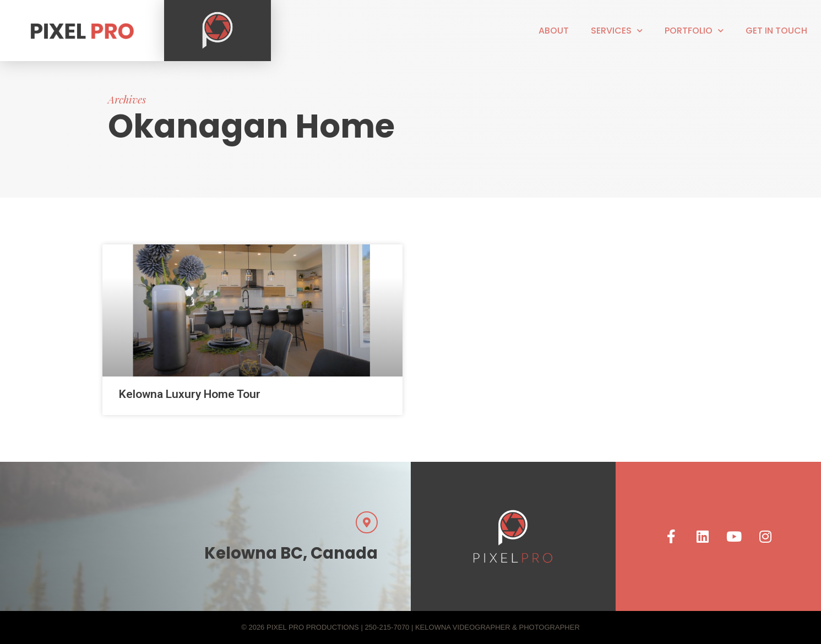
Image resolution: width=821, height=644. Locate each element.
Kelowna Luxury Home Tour (190, 394)
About (554, 31)
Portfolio (694, 31)
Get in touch (776, 31)
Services (617, 31)
